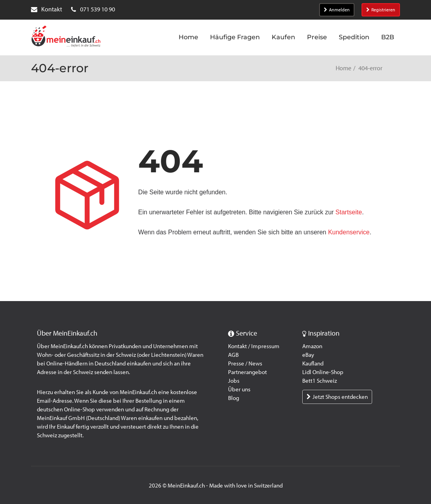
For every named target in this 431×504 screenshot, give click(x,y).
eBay (308, 355)
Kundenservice (349, 232)
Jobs (234, 381)
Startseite (349, 212)
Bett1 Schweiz (320, 381)
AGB (233, 355)
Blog (234, 398)
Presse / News (245, 363)
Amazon (312, 346)
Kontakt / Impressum (254, 346)
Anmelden (337, 10)
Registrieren (381, 10)
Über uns (239, 389)
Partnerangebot (247, 372)
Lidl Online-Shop (323, 372)
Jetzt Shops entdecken (337, 397)
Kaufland (313, 363)
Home (343, 68)
